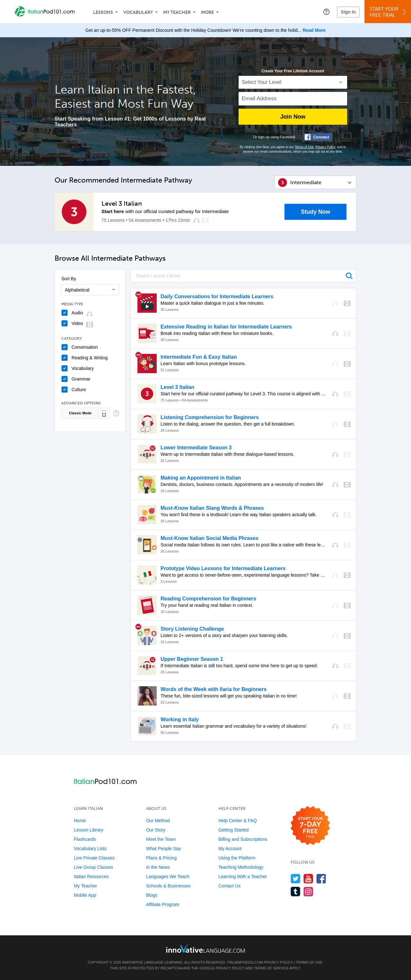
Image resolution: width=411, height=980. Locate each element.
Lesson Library (89, 830)
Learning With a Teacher (243, 877)
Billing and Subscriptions (243, 839)
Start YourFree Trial (389, 12)
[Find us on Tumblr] (296, 891)
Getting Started (233, 830)
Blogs (152, 895)
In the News (158, 867)
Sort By (69, 279)
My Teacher (177, 12)
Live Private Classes (94, 858)
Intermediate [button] (306, 182)
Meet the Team (161, 839)
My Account (230, 849)
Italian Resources (91, 877)
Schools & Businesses (168, 886)
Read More (314, 30)
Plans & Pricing (161, 858)
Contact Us (229, 886)
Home (80, 821)
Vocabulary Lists (90, 849)
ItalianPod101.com (245, 962)
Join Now (293, 117)
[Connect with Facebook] (318, 137)
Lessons (103, 12)
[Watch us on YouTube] (308, 879)
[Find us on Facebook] (321, 879)
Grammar (81, 379)
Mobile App (85, 895)
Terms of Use (304, 147)
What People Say (163, 849)
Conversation (85, 347)
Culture (79, 390)
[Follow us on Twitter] (296, 879)
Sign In (348, 12)
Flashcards (85, 839)
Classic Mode (80, 413)
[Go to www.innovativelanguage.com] (205, 949)
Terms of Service (271, 968)
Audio (77, 313)
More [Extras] (207, 12)
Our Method (158, 821)
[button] (326, 12)
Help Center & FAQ (238, 821)
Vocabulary (138, 12)
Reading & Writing (90, 358)
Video (77, 323)
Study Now (315, 212)
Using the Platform (237, 858)
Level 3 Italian (122, 203)
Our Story (156, 830)
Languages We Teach (168, 877)
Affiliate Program (163, 904)
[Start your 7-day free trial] (310, 826)
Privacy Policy (326, 147)
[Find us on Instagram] (308, 891)
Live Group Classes (93, 867)
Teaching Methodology (241, 867)
